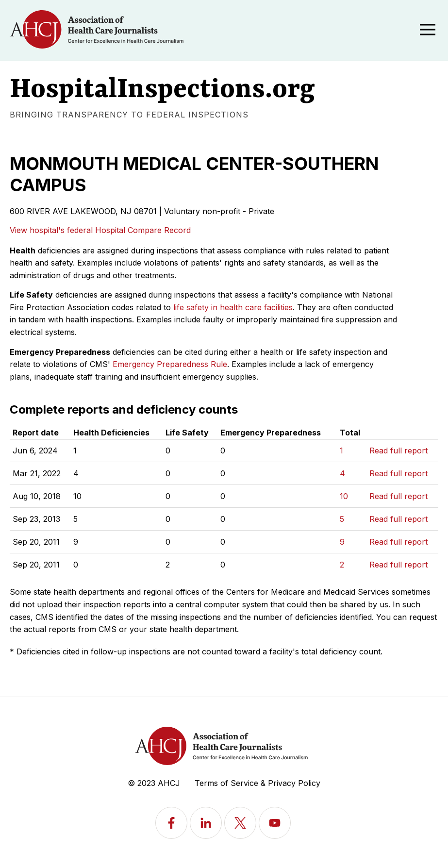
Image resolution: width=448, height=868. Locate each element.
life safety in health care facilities (233, 307)
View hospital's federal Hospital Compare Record (100, 230)
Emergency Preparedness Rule (170, 364)
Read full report (398, 451)
